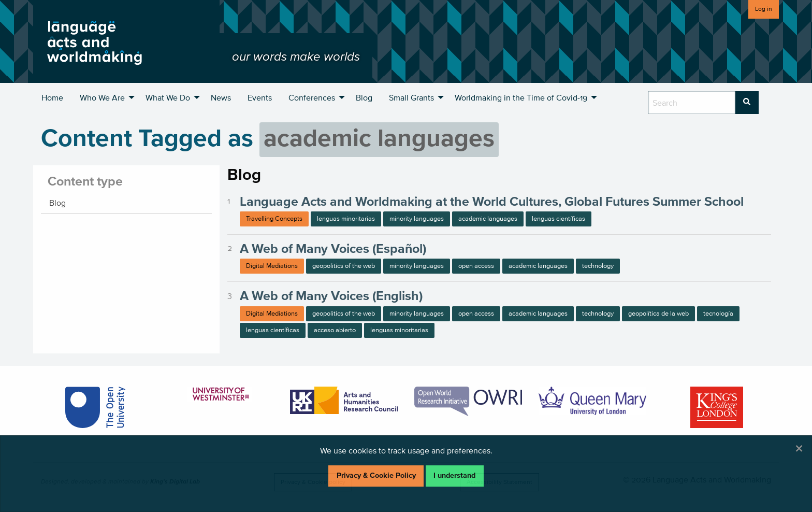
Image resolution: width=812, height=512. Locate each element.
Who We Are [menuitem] (102, 97)
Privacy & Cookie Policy (376, 475)
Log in (764, 9)
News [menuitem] (221, 97)
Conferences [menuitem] (312, 97)
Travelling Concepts (274, 218)
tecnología (718, 313)
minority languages (417, 218)
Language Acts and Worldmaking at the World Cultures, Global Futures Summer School (492, 201)
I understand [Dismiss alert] (454, 475)
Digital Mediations (272, 266)
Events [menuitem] (260, 97)
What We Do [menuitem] (168, 97)
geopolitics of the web (344, 266)
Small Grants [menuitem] (411, 97)
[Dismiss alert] (799, 448)
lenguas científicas (559, 218)
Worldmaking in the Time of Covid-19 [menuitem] (521, 97)
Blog (57, 203)
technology (598, 266)
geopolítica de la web (658, 313)
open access (476, 266)
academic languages (488, 218)
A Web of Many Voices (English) (331, 295)
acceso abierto (335, 330)
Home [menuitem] (52, 97)
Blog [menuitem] (364, 97)
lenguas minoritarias (346, 218)
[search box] (692, 103)
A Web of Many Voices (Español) (333, 248)
